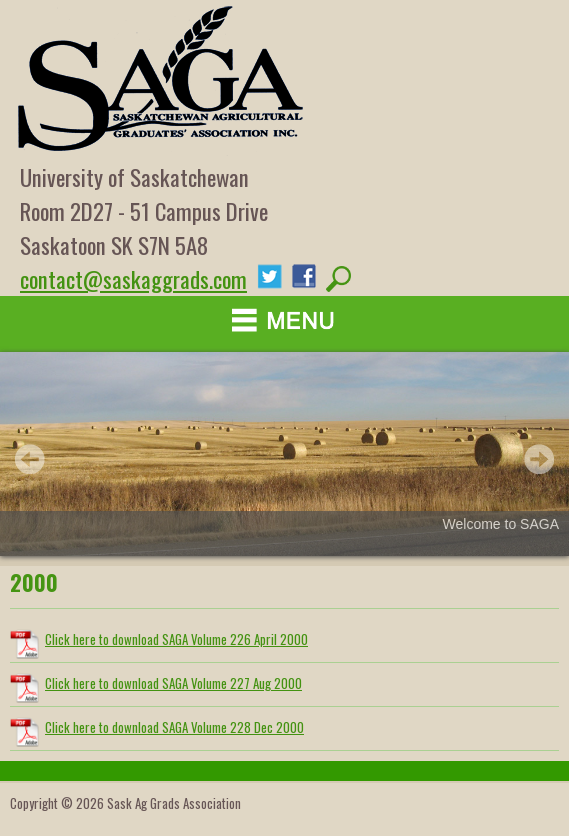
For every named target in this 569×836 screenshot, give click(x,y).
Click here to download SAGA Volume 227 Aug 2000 (173, 683)
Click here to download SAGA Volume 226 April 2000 (176, 639)
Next (539, 459)
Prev (30, 459)
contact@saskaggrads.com (133, 279)
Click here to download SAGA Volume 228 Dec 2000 (174, 727)
